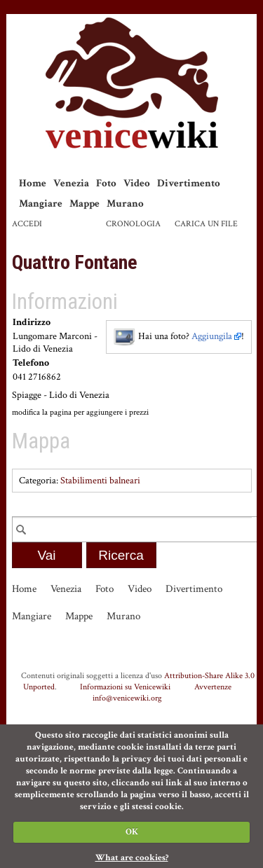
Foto (106, 183)
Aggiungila (212, 336)
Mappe (85, 204)
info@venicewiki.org (127, 698)
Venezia (71, 183)
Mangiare (41, 204)
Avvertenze (213, 687)
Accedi (27, 224)
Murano (125, 204)
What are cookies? (132, 858)
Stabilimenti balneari (100, 481)
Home (33, 183)
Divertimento (189, 183)
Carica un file (206, 224)
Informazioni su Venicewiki (125, 687)
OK (132, 832)
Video (137, 183)
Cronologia (133, 224)
